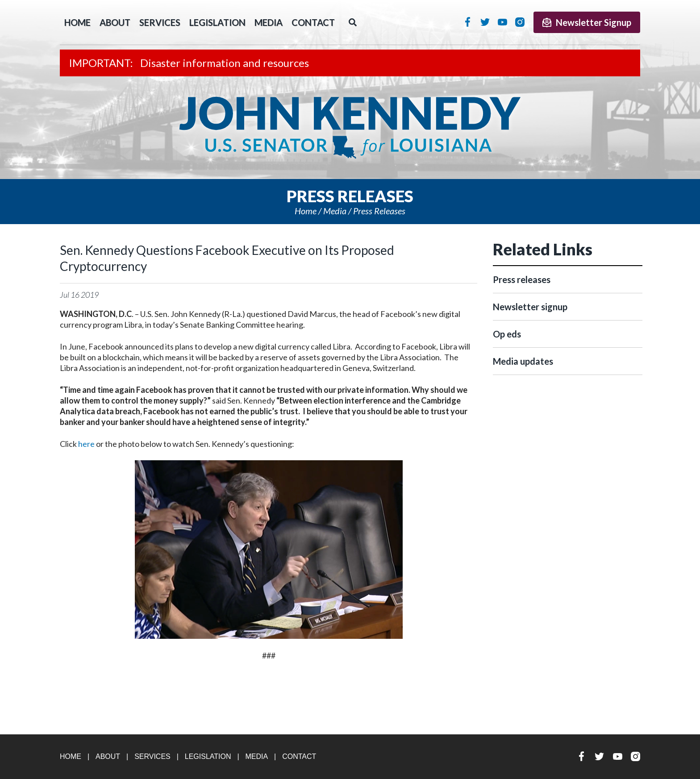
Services (160, 22)
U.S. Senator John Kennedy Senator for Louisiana (350, 128)
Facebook (468, 22)
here (86, 444)
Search (353, 22)
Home (306, 211)
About (115, 22)
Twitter (485, 22)
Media (269, 22)
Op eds (507, 334)
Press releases (379, 211)
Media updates (523, 361)
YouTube (502, 22)
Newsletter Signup (587, 22)
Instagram (520, 22)
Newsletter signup (530, 307)
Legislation (217, 22)
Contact (313, 22)
